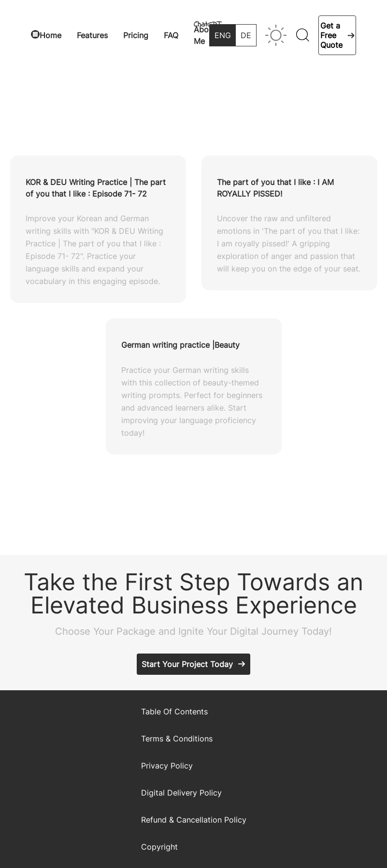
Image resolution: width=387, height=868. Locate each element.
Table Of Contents (174, 711)
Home (50, 35)
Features (92, 35)
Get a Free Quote (331, 35)
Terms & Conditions (177, 739)
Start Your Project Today (187, 664)
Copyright (159, 847)
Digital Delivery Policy (181, 793)
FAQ (171, 35)
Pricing (136, 35)
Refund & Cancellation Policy (194, 820)
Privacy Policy (167, 766)
